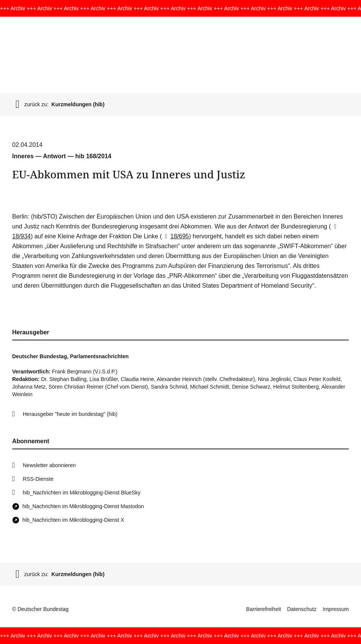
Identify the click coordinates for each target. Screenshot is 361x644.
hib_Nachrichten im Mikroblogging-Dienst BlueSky (82, 493)
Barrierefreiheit (264, 609)
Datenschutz (302, 609)
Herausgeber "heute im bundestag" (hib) (70, 414)
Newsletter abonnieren (49, 465)
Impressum (336, 609)
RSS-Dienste (38, 479)
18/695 (175, 236)
